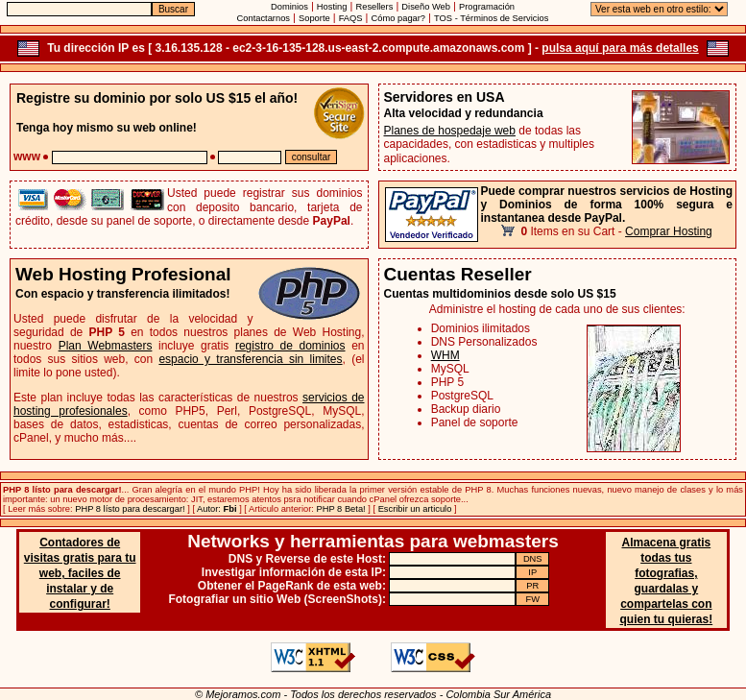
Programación (487, 7)
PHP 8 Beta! (341, 509)
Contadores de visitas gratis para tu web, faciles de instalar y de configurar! (80, 573)
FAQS (351, 18)
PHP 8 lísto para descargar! (130, 509)
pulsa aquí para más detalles (620, 48)
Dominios (289, 7)
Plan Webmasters (106, 346)
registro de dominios (290, 346)
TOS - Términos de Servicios (491, 18)
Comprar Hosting (669, 231)
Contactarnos (264, 18)
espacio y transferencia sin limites (250, 359)
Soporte (314, 18)
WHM (445, 355)
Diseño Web (426, 7)
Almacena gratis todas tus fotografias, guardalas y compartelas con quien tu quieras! (666, 581)
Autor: (217, 509)
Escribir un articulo (415, 509)
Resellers (374, 7)
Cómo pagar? (399, 18)
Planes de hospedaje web (450, 131)
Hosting (332, 7)
